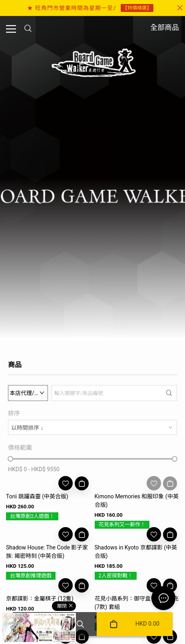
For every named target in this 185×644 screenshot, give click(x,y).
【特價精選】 (137, 8)
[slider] (10, 459)
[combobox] (92, 427)
